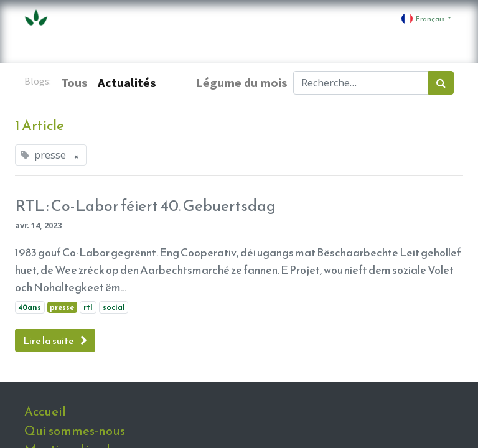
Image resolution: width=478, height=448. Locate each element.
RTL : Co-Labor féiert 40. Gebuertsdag (145, 205)
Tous (74, 83)
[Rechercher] (441, 83)
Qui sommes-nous (75, 431)
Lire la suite (55, 340)
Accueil (45, 411)
